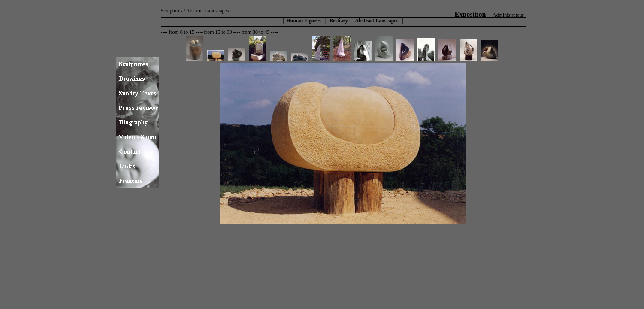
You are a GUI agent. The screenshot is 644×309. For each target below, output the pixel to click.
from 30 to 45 (256, 32)
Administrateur (508, 15)
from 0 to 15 (181, 32)
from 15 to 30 (218, 32)
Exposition (470, 14)
